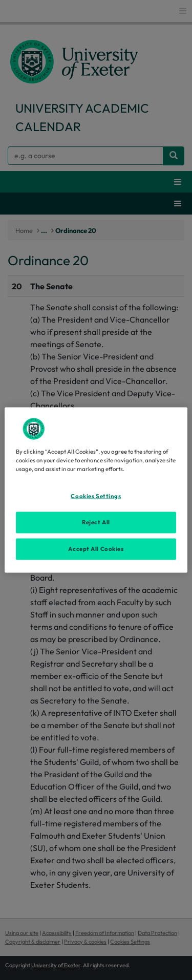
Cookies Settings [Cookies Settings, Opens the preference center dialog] (96, 496)
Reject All (96, 522)
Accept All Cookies (96, 549)
